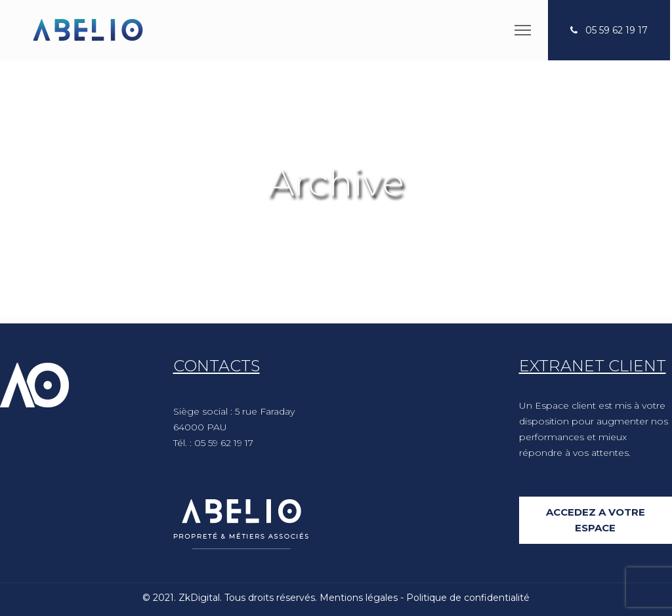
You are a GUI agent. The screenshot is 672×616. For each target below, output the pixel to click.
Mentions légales (359, 598)
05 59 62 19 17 (617, 30)
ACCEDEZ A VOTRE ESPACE (596, 520)
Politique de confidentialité (468, 598)
